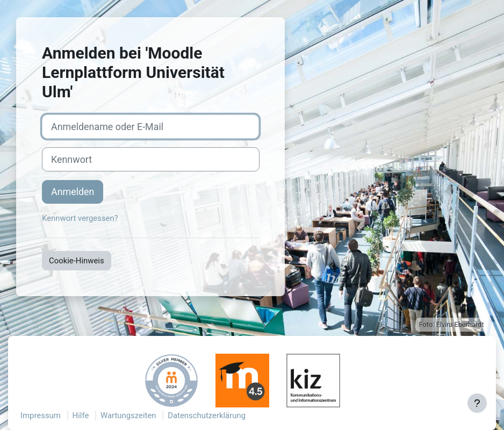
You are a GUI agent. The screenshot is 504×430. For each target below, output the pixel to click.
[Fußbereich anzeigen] (477, 403)
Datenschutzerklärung (207, 415)
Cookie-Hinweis (77, 261)
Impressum (41, 415)
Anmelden (73, 192)
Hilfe (81, 415)
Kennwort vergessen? (80, 218)
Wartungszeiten (128, 415)
